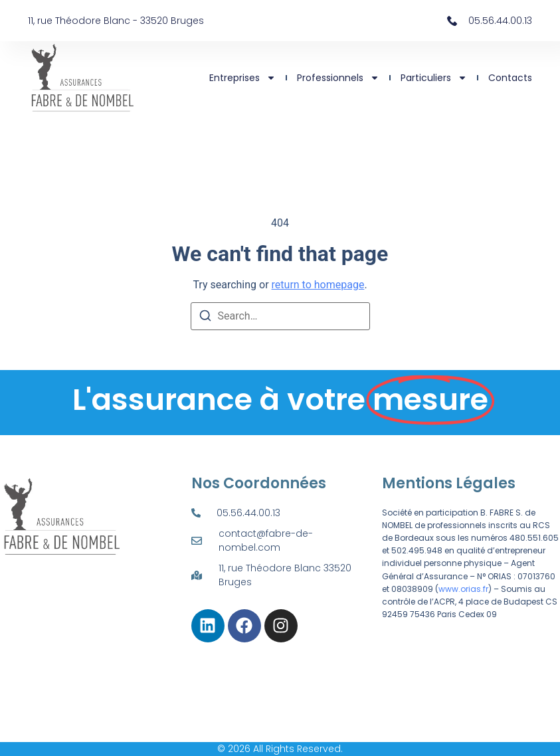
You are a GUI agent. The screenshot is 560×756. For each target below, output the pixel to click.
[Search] (205, 318)
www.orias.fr (463, 589)
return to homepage (318, 285)
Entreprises (242, 78)
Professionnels (338, 78)
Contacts (510, 78)
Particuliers (434, 78)
